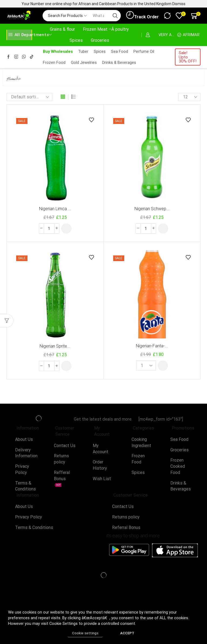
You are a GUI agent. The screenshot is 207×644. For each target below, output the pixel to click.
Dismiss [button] (179, 4)
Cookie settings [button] (85, 633)
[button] (66, 228)
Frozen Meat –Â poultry (106, 29)
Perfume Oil (144, 51)
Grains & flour (62, 29)
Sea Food (120, 51)
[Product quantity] (49, 228)
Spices (76, 40)
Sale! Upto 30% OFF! (188, 57)
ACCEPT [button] (127, 633)
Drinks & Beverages (119, 63)
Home (11, 79)
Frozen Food (54, 63)
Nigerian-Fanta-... (152, 346)
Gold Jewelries (84, 63)
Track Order (142, 15)
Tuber (83, 51)
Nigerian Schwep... (152, 209)
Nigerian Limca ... (55, 209)
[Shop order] (29, 97)
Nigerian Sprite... (55, 346)
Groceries (100, 40)
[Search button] (115, 16)
